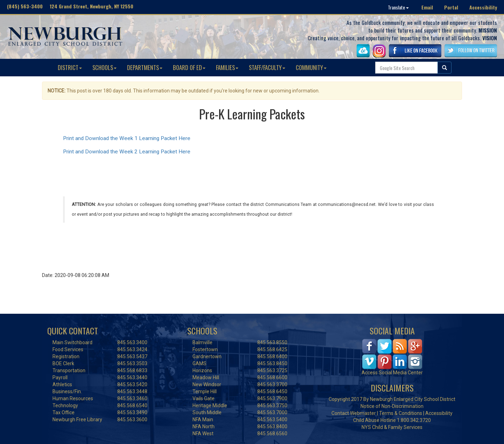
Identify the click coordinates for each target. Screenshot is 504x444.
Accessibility (483, 7)
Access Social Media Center (392, 373)
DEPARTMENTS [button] (145, 67)
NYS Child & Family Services (392, 427)
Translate (398, 7)
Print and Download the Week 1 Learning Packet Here (127, 138)
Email (427, 7)
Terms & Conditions (401, 413)
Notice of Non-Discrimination (392, 406)
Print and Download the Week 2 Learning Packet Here (127, 152)
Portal (451, 7)
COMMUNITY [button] (311, 67)
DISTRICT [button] (70, 67)
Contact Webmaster (354, 413)
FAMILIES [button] (227, 67)
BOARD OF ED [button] (189, 67)
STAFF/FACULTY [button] (267, 67)
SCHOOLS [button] (104, 67)
